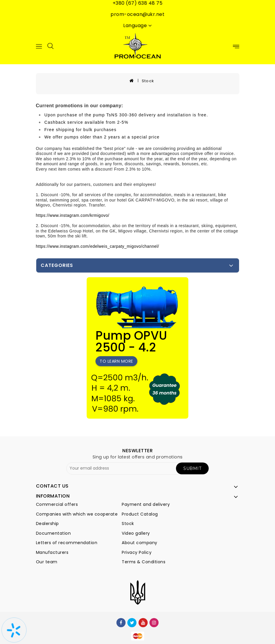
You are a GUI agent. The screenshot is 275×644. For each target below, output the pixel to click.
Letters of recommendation (67, 543)
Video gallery (136, 533)
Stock (148, 81)
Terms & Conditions (144, 562)
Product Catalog (140, 514)
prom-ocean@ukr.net (137, 14)
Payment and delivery (146, 504)
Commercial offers (57, 504)
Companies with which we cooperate (77, 514)
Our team (47, 562)
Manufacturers (52, 552)
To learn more (116, 361)
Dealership (47, 524)
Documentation (53, 533)
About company (140, 543)
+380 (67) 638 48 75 (138, 3)
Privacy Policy (137, 552)
